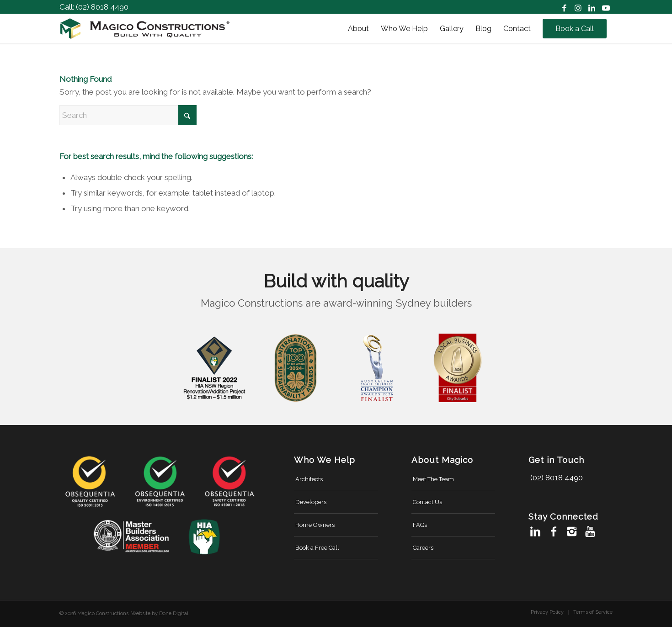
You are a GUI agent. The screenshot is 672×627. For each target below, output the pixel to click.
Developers (311, 502)
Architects (309, 479)
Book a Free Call (317, 548)
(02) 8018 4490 (102, 7)
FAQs (420, 525)
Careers (423, 548)
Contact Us (427, 502)
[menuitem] (358, 29)
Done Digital (174, 614)
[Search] (128, 115)
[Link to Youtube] (606, 7)
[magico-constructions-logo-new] (145, 29)
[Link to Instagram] (578, 7)
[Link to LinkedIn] (592, 7)
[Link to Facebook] (564, 7)
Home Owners (315, 525)
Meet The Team (433, 479)
